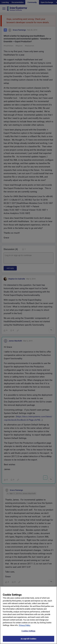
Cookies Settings (28, 634)
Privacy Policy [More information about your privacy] (25, 628)
